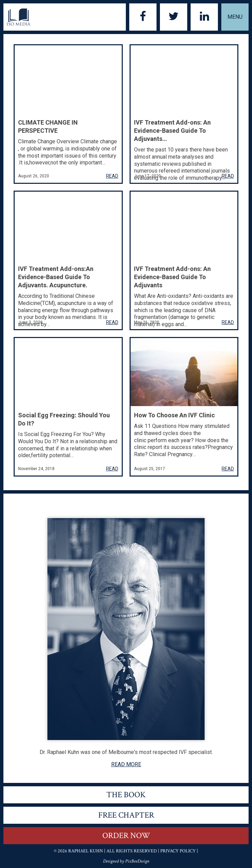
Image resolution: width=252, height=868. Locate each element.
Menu (235, 17)
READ (112, 176)
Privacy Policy (178, 851)
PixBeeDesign (137, 861)
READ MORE (126, 764)
